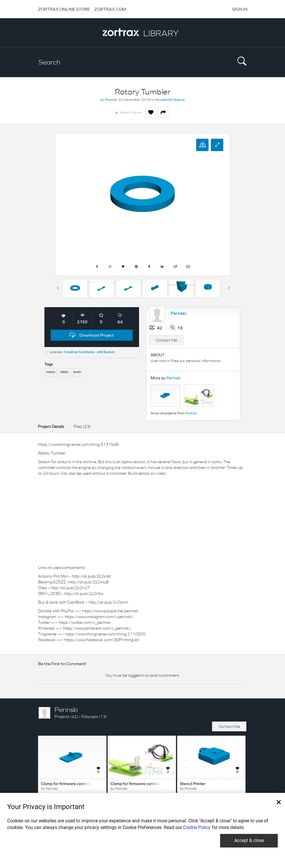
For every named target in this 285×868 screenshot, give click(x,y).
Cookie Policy (197, 827)
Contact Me (166, 340)
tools (77, 372)
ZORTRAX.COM (110, 9)
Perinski (111, 100)
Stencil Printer (193, 784)
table (64, 372)
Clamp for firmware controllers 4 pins (144, 784)
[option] (75, 288)
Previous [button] (58, 287)
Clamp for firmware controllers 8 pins (74, 784)
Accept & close (249, 840)
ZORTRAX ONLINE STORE (64, 9)
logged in (136, 675)
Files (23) (82, 426)
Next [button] (229, 287)
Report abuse (131, 113)
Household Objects (170, 100)
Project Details (51, 426)
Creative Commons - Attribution (89, 352)
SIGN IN (240, 9)
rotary (51, 372)
